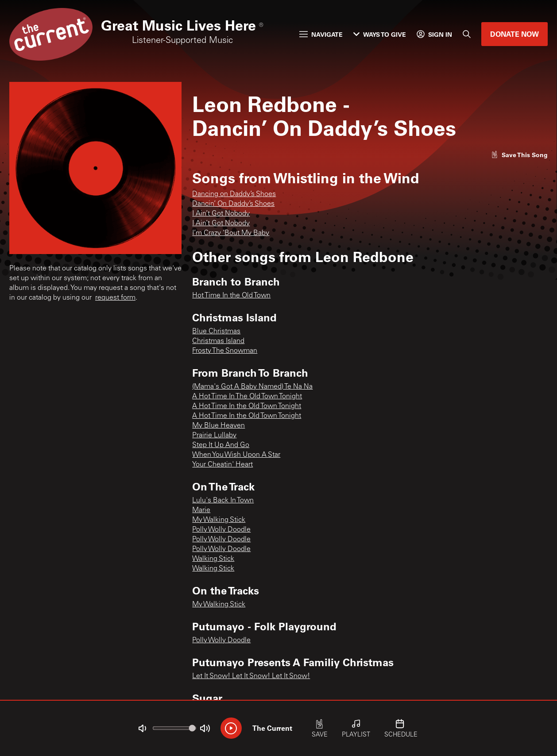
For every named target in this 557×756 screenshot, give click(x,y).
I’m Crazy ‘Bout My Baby (231, 233)
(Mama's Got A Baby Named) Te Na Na (252, 387)
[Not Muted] (142, 729)
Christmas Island (218, 341)
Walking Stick (213, 559)
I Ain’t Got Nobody (221, 214)
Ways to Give (380, 34)
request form (115, 298)
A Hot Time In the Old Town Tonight (247, 406)
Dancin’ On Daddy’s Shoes (233, 204)
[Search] (467, 34)
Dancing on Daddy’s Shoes (234, 194)
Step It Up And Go (221, 445)
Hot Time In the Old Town (231, 296)
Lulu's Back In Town (223, 501)
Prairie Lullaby (214, 436)
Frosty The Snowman (225, 351)
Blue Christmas (216, 332)
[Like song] (519, 155)
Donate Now (514, 34)
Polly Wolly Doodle (221, 530)
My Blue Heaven (219, 426)
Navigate (321, 34)
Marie (201, 510)
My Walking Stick (219, 520)
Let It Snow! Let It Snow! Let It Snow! (251, 676)
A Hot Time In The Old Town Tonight (247, 397)
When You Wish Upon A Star (236, 455)
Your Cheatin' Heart (222, 465)
